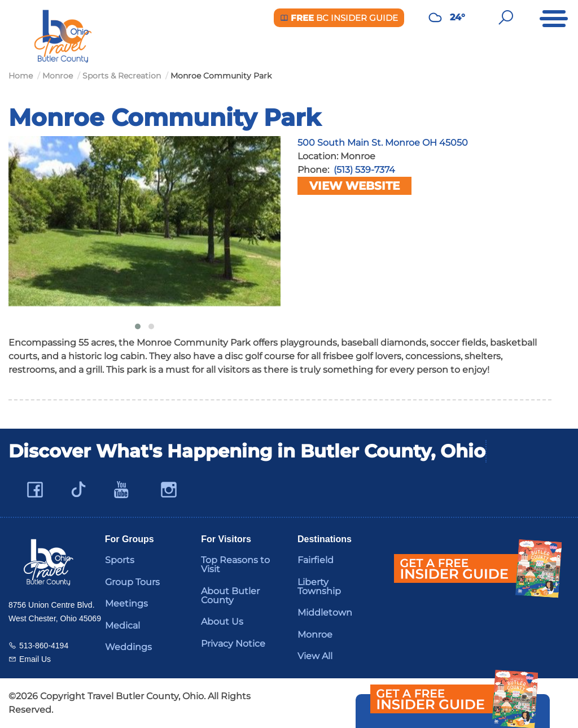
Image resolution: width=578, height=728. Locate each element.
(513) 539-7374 (364, 170)
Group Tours (132, 582)
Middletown (325, 613)
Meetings (126, 603)
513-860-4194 (44, 646)
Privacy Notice (233, 644)
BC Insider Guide (339, 18)
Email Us (35, 659)
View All (315, 656)
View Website (354, 186)
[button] (138, 326)
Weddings (128, 647)
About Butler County (230, 596)
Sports (120, 560)
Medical (122, 625)
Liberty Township (319, 587)
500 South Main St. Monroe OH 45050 (383, 143)
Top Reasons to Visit (235, 564)
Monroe (315, 635)
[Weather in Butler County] (435, 18)
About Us (222, 622)
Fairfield (316, 560)
